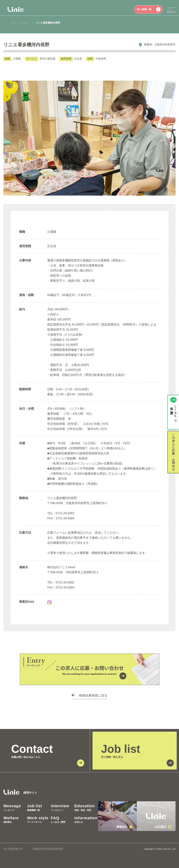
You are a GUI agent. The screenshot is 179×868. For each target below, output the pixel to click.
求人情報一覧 (149, 9)
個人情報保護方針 (13, 849)
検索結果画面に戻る (93, 695)
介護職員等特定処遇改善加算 (47, 849)
